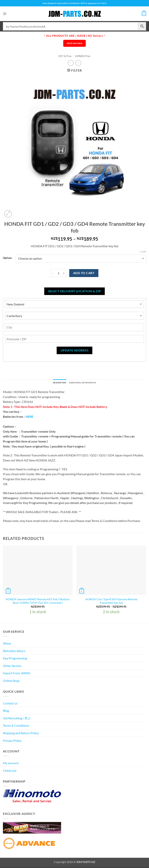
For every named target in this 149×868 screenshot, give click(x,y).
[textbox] (74, 457)
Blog (6, 712)
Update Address (75, 350)
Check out (10, 771)
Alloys (7, 644)
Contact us (10, 704)
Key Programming (15, 659)
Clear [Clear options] (143, 252)
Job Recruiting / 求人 (17, 719)
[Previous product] (78, 63)
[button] (5, 14)
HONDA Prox (83, 56)
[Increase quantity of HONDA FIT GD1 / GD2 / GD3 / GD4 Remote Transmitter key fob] (64, 273)
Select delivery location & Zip (75, 291)
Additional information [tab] (85, 383)
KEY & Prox (65, 56)
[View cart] (143, 14)
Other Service (12, 666)
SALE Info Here (74, 43)
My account (11, 764)
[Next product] (71, 63)
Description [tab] (56, 383)
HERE (29, 417)
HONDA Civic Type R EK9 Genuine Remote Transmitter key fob (111, 602)
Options (7, 258)
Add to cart (84, 273)
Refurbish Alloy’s (14, 652)
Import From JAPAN (17, 674)
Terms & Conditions (16, 726)
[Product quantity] (58, 273)
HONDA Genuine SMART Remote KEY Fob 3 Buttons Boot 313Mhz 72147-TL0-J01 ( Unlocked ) (38, 602)
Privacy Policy (12, 741)
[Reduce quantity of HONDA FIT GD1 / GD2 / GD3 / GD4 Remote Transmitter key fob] (53, 273)
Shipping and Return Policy (21, 734)
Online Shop (11, 682)
